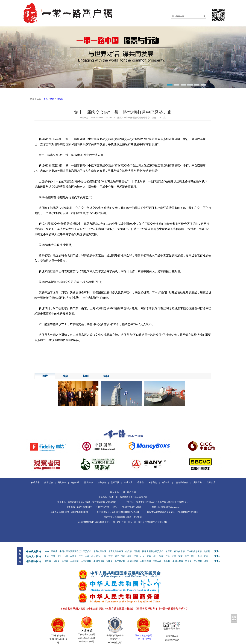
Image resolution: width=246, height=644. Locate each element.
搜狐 (206, 561)
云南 (206, 556)
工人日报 (198, 561)
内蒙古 (73, 556)
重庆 (187, 556)
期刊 (86, 376)
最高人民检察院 (116, 551)
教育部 (169, 551)
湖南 (161, 556)
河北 (60, 556)
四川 (193, 556)
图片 (45, 376)
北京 (47, 556)
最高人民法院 (100, 551)
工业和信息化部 (194, 551)
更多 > (217, 551)
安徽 (123, 556)
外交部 (128, 551)
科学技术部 (179, 551)
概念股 (60, 99)
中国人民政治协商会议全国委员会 (75, 551)
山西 (66, 556)
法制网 (167, 561)
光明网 (109, 561)
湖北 (155, 556)
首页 (46, 99)
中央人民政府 (51, 551)
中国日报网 (99, 561)
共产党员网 (120, 561)
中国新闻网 (145, 561)
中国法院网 (178, 561)
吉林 (87, 556)
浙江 (117, 556)
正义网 (188, 561)
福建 (130, 556)
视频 (65, 376)
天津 (53, 556)
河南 (149, 556)
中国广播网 (86, 561)
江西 (136, 556)
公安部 (207, 551)
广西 (174, 556)
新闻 (52, 99)
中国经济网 (133, 561)
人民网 (56, 561)
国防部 (137, 551)
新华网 (48, 561)
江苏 (110, 556)
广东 (168, 556)
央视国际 (74, 561)
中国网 (65, 561)
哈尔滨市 (96, 556)
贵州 (200, 556)
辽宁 (81, 556)
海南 (180, 556)
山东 (142, 556)
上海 (104, 556)
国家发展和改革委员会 (153, 551)
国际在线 (157, 561)
